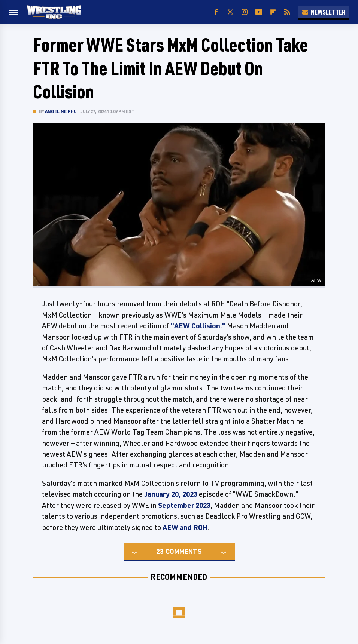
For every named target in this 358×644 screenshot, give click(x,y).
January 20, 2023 (171, 494)
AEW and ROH (185, 527)
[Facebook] (216, 12)
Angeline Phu (61, 111)
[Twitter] (230, 12)
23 (160, 551)
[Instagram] (245, 12)
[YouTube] (259, 12)
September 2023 (184, 505)
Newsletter (324, 12)
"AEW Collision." (198, 326)
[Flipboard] (273, 12)
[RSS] (287, 12)
